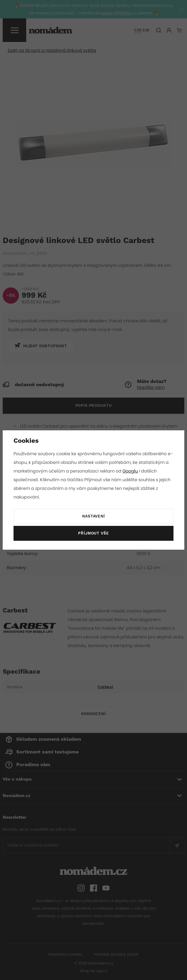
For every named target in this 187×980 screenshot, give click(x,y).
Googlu (135, 471)
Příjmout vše (93, 533)
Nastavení (93, 516)
